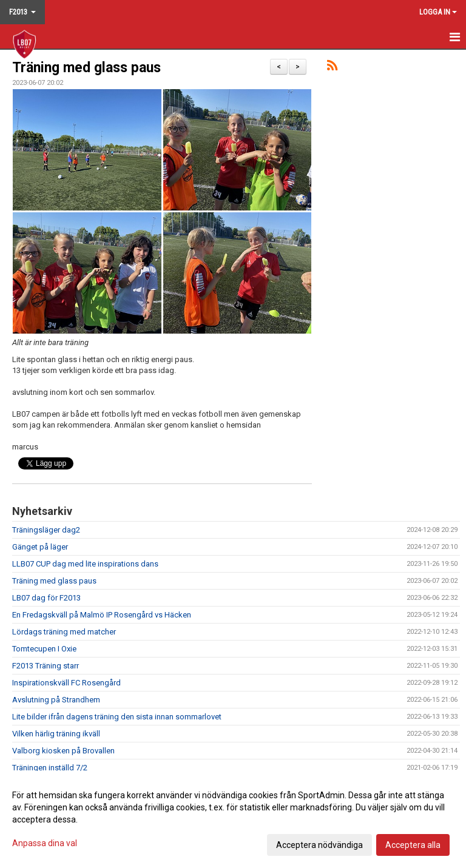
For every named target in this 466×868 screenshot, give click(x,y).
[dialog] (233, 819)
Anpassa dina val (45, 843)
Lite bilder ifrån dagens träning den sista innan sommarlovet (117, 717)
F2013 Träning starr (46, 666)
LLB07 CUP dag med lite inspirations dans (85, 564)
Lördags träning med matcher (64, 632)
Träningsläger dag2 (46, 530)
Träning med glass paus (86, 68)
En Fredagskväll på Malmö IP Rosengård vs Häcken (102, 615)
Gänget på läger (40, 547)
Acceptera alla (413, 845)
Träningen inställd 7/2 (50, 768)
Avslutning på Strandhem (56, 700)
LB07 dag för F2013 (46, 598)
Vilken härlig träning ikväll (56, 734)
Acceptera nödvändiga (319, 845)
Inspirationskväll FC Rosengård (66, 683)
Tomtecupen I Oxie (44, 649)
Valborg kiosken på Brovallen (63, 751)
